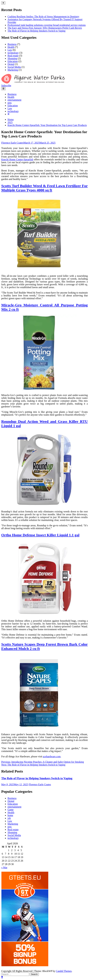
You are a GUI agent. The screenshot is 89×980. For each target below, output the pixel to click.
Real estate (13, 56)
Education (13, 61)
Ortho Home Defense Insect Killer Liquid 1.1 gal (40, 535)
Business (12, 44)
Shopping (12, 58)
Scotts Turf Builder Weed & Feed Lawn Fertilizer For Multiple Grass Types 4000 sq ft (44, 188)
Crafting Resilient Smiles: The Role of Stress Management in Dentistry (43, 17)
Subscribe (6, 85)
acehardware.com (52, 756)
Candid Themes (64, 971)
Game (11, 810)
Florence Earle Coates (12, 143)
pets (10, 103)
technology (13, 53)
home (10, 815)
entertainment (14, 100)
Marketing (13, 70)
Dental (11, 64)
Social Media (14, 67)
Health (11, 47)
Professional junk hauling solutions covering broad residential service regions (47, 25)
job (9, 818)
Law (10, 50)
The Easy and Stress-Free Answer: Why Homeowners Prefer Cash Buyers (45, 28)
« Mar (4, 867)
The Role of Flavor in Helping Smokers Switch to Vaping (36, 31)
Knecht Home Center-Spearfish (17, 159)
